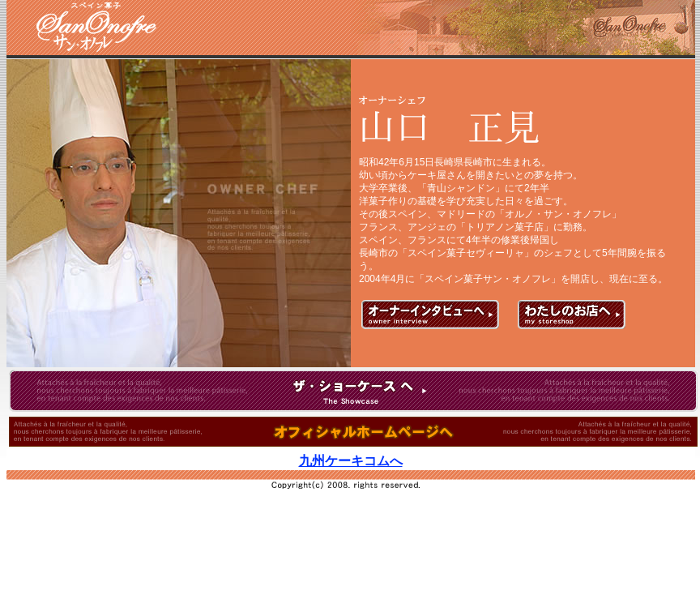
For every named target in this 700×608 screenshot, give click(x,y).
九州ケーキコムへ (351, 461)
